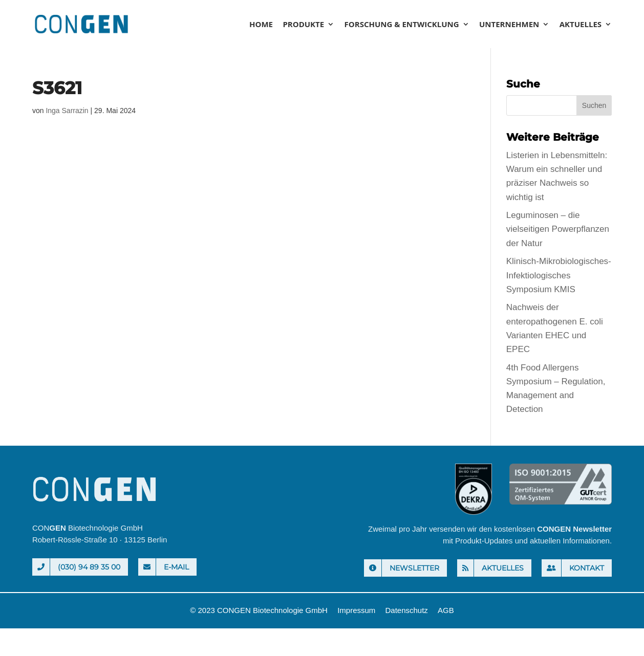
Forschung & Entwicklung (402, 25)
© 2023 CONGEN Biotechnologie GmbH (259, 610)
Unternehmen (509, 25)
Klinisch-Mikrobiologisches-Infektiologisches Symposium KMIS (559, 275)
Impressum (356, 610)
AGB (446, 610)
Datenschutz (406, 610)
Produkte (303, 25)
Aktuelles (581, 25)
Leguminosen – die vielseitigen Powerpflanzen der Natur (558, 229)
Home (261, 25)
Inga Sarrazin (67, 111)
